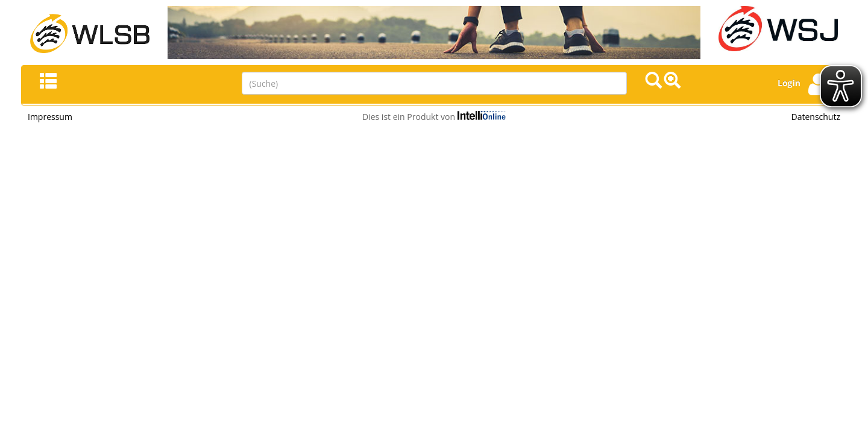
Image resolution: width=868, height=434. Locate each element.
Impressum (50, 117)
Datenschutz (816, 117)
